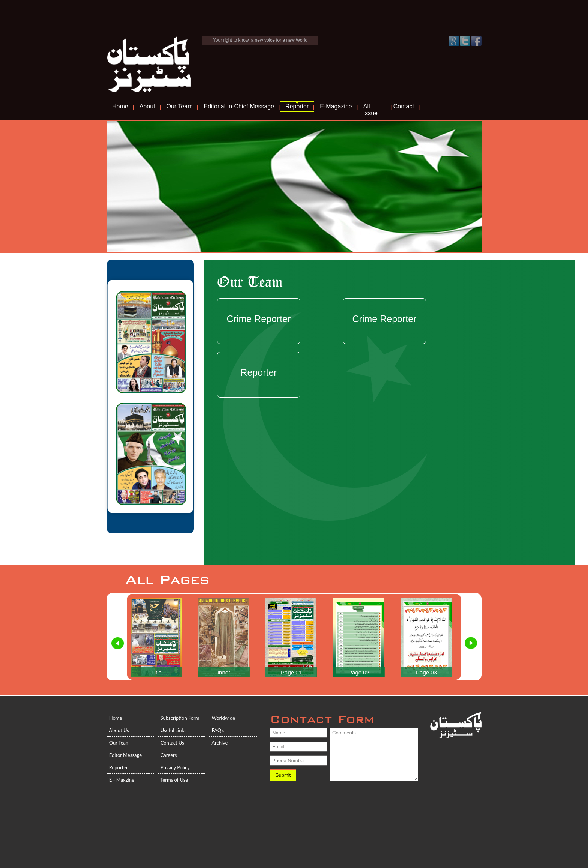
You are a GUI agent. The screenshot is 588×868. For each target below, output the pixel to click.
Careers (167, 755)
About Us (118, 730)
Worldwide (222, 718)
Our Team (180, 106)
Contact (404, 106)
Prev (118, 643)
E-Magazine (336, 106)
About (147, 106)
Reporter (297, 106)
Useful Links (172, 730)
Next (471, 643)
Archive (218, 743)
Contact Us (171, 743)
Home (120, 106)
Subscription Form (179, 718)
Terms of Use (173, 780)
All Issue (370, 110)
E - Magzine (120, 780)
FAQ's (217, 730)
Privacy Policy (174, 767)
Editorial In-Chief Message (239, 106)
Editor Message (124, 755)
